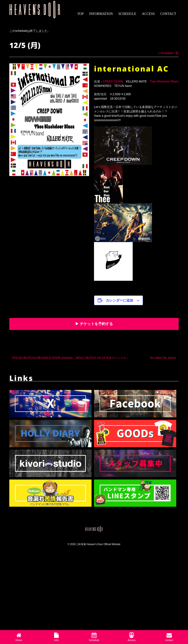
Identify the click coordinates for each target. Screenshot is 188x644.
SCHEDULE (127, 14)
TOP (80, 14)
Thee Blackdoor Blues (164, 82)
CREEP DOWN (113, 82)
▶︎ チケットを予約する (94, 324)
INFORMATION (101, 14)
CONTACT (168, 14)
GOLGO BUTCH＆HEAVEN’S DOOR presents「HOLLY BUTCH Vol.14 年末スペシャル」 (70, 358)
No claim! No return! (163, 358)
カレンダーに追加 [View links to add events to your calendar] (119, 300)
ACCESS (148, 14)
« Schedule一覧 (168, 53)
